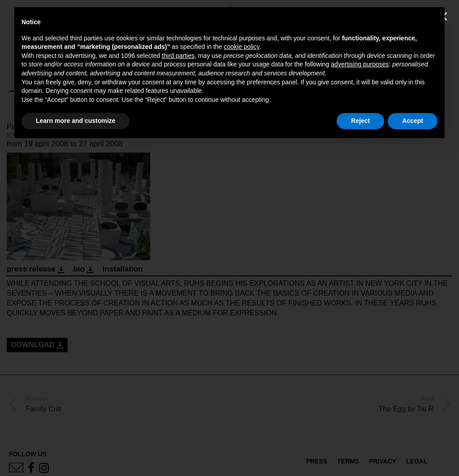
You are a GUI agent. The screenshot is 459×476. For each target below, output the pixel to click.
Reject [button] (360, 121)
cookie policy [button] (241, 47)
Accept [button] (413, 121)
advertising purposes (360, 64)
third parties (178, 56)
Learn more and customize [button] (76, 121)
